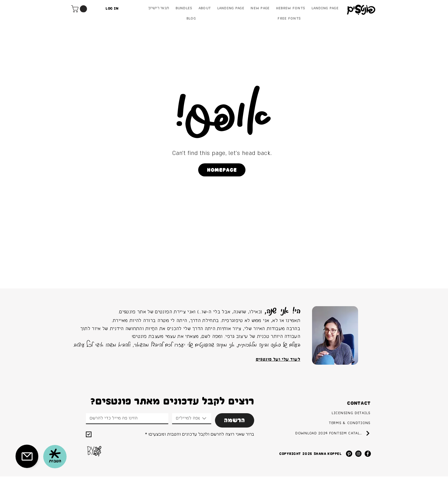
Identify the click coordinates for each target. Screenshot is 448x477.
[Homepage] (222, 170)
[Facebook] (368, 454)
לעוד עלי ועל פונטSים (278, 359)
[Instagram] (358, 454)
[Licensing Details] (336, 413)
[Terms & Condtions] (332, 423)
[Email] (125, 418)
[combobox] (192, 419)
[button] (80, 9)
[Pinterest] (349, 454)
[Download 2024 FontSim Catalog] (333, 433)
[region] (335, 336)
